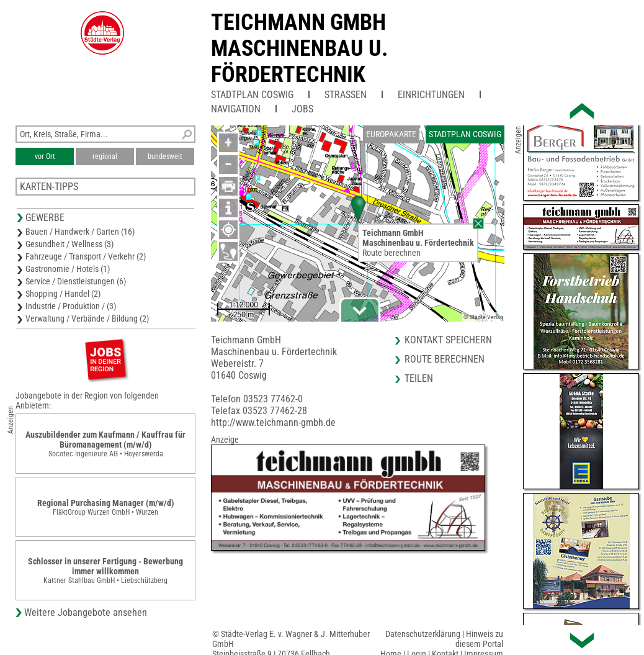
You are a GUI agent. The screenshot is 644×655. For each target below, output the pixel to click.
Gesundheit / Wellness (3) (69, 244)
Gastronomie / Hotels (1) (68, 269)
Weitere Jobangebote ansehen (86, 612)
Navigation (236, 109)
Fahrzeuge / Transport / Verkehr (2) (86, 256)
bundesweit (165, 156)
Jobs (302, 109)
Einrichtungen (431, 95)
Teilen (419, 378)
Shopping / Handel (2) (63, 294)
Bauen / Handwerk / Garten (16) (80, 232)
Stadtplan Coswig (252, 95)
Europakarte (391, 134)
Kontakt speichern (448, 340)
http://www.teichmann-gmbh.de (273, 422)
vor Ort (45, 156)
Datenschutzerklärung (423, 634)
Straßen (346, 95)
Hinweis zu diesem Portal (479, 639)
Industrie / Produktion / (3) (71, 306)
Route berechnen (391, 253)
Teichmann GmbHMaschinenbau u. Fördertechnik (299, 48)
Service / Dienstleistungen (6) (76, 281)
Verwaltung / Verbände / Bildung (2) (87, 318)
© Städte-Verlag (483, 317)
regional (105, 156)
